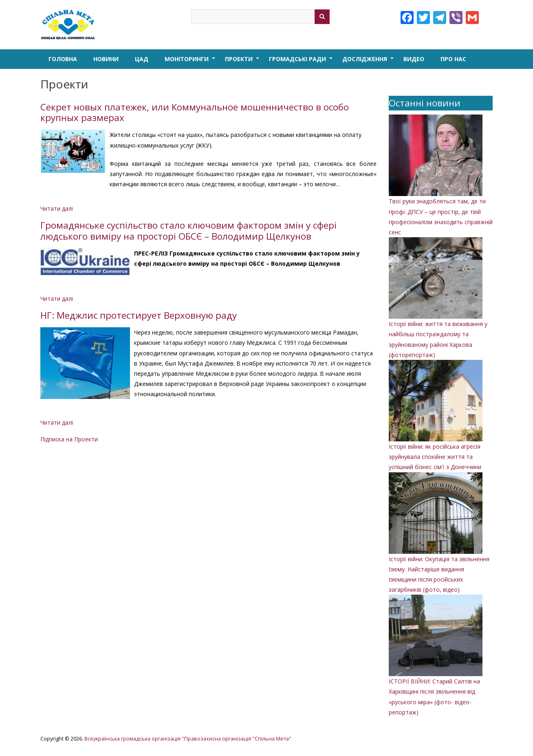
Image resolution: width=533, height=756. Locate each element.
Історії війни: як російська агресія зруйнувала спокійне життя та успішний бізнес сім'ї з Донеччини (435, 457)
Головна (63, 59)
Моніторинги (191, 62)
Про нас (453, 59)
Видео (414, 59)
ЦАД (142, 59)
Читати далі (57, 208)
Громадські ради (302, 62)
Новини (106, 59)
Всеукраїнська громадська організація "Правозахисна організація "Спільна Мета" (188, 739)
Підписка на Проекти (69, 439)
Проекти (243, 62)
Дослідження (369, 62)
